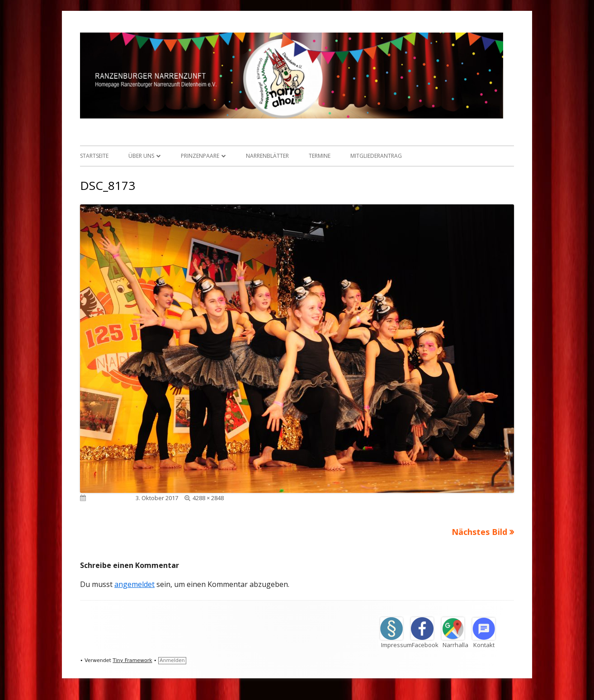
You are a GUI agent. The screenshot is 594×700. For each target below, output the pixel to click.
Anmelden (172, 660)
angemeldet (134, 584)
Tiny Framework (132, 660)
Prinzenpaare (200, 156)
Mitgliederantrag (376, 156)
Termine (320, 156)
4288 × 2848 (208, 498)
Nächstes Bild (479, 532)
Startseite (94, 156)
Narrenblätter (267, 156)
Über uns (141, 156)
